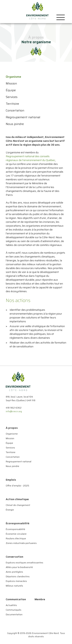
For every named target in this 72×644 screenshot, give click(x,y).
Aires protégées (14, 572)
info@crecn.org (14, 411)
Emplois (11, 480)
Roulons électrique (16, 538)
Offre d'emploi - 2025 (17, 486)
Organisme (12, 434)
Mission (10, 438)
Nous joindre (12, 466)
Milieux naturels (14, 586)
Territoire (11, 452)
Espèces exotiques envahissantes (24, 563)
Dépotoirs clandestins (18, 576)
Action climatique (17, 499)
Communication (16, 599)
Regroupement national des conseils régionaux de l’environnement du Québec (30, 158)
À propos (12, 428)
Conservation (14, 557)
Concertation (13, 457)
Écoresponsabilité (18, 523)
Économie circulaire (16, 534)
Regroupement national (19, 461)
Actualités (11, 605)
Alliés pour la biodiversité (19, 567)
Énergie (10, 510)
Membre (40, 599)
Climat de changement (18, 505)
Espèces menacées (16, 581)
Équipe (9, 443)
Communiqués (14, 610)
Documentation (14, 614)
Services (10, 448)
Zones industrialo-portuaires (21, 543)
